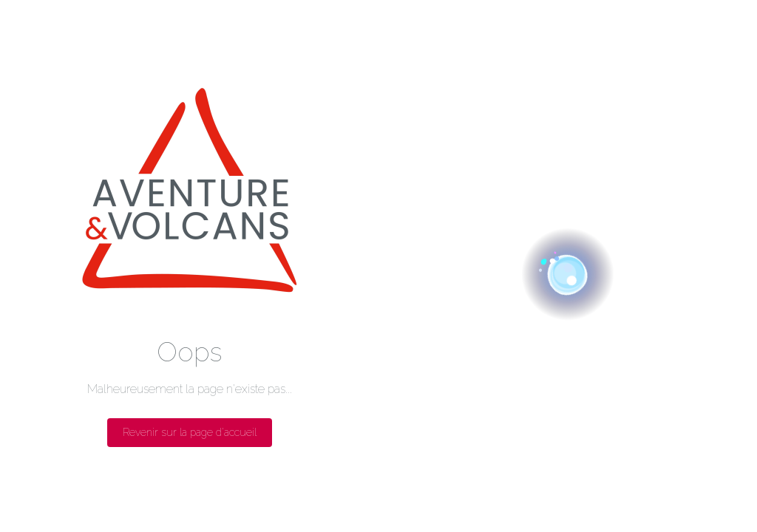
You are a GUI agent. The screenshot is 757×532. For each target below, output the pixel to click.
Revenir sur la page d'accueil (190, 432)
